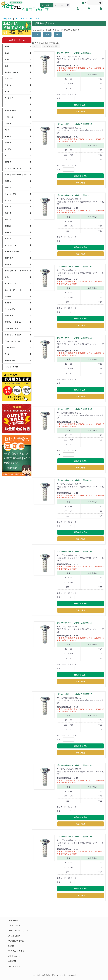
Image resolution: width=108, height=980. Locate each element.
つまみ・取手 (10, 348)
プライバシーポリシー (18, 931)
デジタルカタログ (16, 951)
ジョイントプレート (12, 194)
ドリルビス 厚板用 (12, 251)
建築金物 (8, 264)
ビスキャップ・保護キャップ (16, 175)
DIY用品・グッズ (11, 284)
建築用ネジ (9, 258)
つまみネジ (9, 79)
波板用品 (8, 143)
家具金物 (8, 303)
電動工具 (8, 219)
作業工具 (8, 207)
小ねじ (10, 19)
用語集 (11, 946)
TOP (4, 19)
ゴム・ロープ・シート (13, 290)
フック (7, 354)
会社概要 (12, 961)
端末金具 (8, 162)
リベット (8, 123)
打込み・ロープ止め (12, 341)
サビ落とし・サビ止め (13, 335)
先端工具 (8, 213)
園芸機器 (8, 226)
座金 (6, 66)
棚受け (7, 277)
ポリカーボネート (33, 19)
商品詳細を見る (81, 105)
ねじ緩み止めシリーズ (13, 168)
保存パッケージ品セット (14, 322)
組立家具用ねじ (11, 111)
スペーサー (9, 85)
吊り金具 (8, 136)
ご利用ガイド (14, 926)
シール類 (8, 296)
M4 (47, 34)
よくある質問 (14, 936)
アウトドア (9, 316)
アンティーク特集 (11, 367)
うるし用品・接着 (11, 328)
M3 (36, 34)
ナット (7, 59)
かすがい (8, 149)
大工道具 (8, 200)
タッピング (9, 98)
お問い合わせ (14, 956)
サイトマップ (14, 966)
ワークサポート (11, 245)
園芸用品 (8, 232)
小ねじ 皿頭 (19, 19)
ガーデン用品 (10, 309)
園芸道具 (8, 239)
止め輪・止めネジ (11, 72)
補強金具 (8, 187)
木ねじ (7, 91)
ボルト (7, 53)
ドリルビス (9, 117)
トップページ (14, 920)
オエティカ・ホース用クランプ (16, 271)
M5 (58, 34)
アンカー (8, 130)
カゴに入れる (81, 112)
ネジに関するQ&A (16, 941)
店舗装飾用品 (10, 360)
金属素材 (8, 181)
